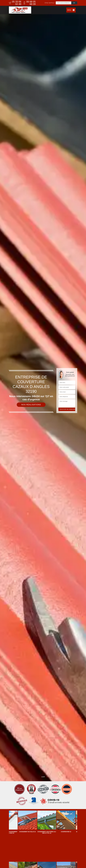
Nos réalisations (31, 405)
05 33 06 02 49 (15, 3)
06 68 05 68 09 (29, 3)
